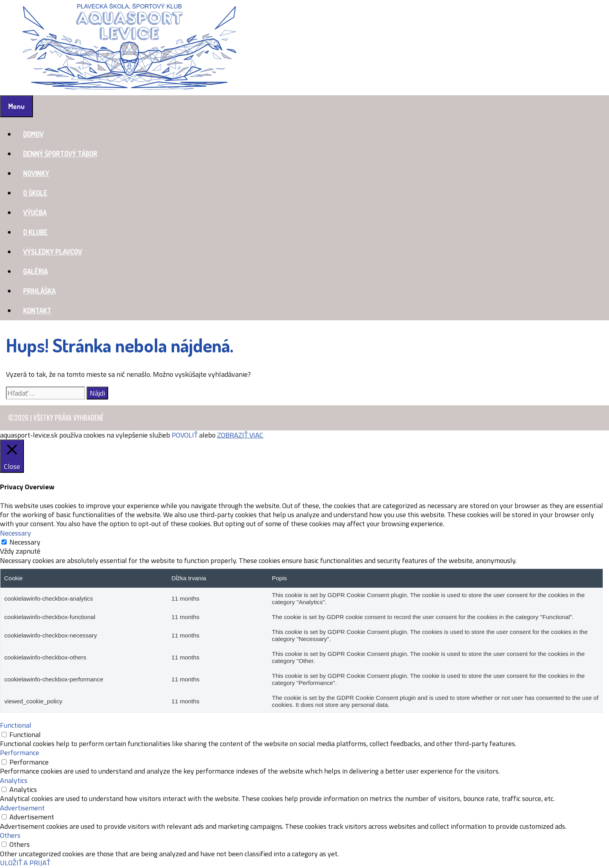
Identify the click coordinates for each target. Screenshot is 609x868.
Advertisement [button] (22, 808)
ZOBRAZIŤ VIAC (240, 435)
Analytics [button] (14, 780)
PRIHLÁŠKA (39, 291)
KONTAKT (37, 311)
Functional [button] (16, 725)
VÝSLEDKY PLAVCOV (53, 252)
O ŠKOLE (35, 193)
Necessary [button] (15, 533)
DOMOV (33, 134)
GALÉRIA (35, 271)
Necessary (25, 542)
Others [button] (10, 835)
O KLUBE (35, 232)
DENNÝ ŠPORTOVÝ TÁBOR (60, 154)
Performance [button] (20, 753)
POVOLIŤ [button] (185, 435)
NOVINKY (36, 173)
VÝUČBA (35, 212)
